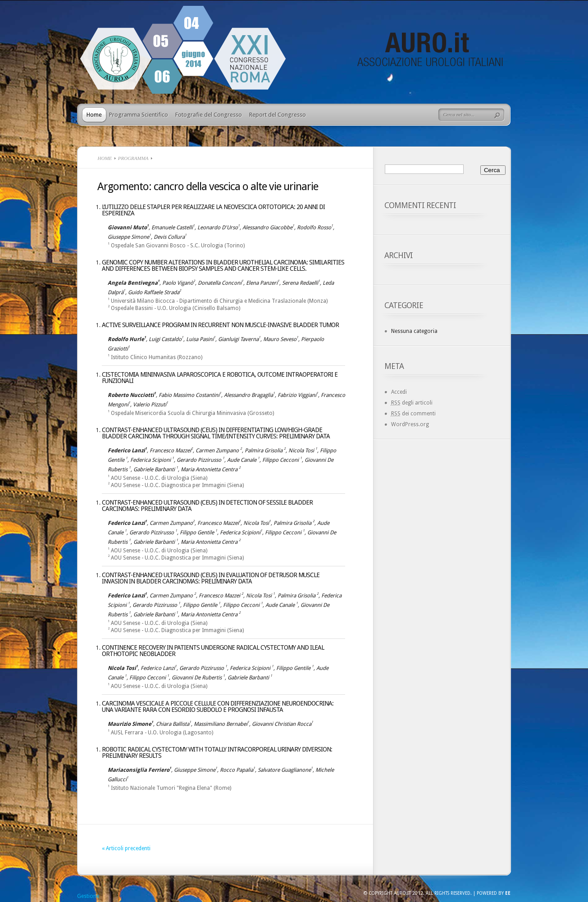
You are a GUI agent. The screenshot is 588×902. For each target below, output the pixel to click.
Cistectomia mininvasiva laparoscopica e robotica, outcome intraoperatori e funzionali (220, 378)
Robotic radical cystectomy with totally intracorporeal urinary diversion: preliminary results (217, 752)
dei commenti (413, 414)
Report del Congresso (278, 115)
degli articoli (412, 403)
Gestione (88, 896)
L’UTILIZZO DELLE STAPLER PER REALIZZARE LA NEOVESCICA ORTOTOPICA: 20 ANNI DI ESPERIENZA (213, 210)
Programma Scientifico (139, 115)
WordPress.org (410, 424)
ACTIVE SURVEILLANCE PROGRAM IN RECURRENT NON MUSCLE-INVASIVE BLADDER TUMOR (220, 325)
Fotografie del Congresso (209, 115)
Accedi (399, 392)
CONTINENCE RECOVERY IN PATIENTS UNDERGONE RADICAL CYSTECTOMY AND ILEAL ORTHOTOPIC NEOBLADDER (213, 651)
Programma (133, 158)
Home (94, 115)
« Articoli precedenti (126, 848)
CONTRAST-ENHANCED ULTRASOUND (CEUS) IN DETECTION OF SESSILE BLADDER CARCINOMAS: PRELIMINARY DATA (207, 506)
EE (508, 893)
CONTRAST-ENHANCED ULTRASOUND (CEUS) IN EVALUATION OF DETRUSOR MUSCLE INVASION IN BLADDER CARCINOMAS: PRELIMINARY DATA (211, 578)
